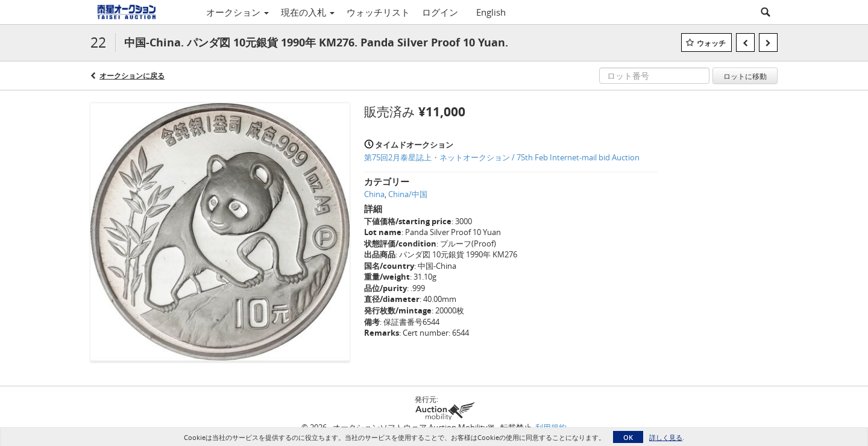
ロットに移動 (745, 76)
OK (628, 437)
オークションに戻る (132, 76)
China (374, 194)
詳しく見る (666, 437)
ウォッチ (711, 43)
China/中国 (408, 194)
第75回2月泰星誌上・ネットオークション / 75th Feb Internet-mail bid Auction (502, 157)
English (491, 12)
